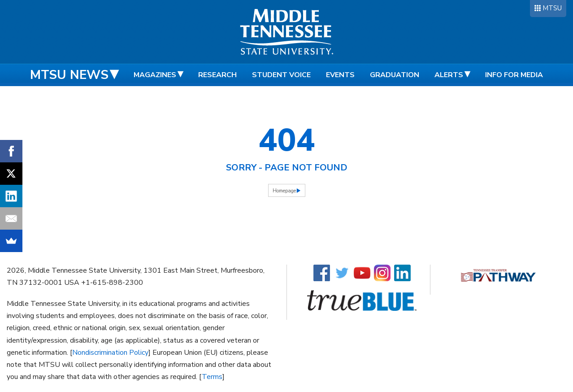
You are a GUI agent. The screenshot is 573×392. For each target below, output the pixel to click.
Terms (212, 377)
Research (217, 75)
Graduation (395, 75)
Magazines (155, 75)
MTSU (552, 8)
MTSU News (69, 75)
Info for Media (514, 75)
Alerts (449, 75)
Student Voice (281, 75)
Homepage (284, 191)
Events (340, 75)
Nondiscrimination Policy (110, 353)
